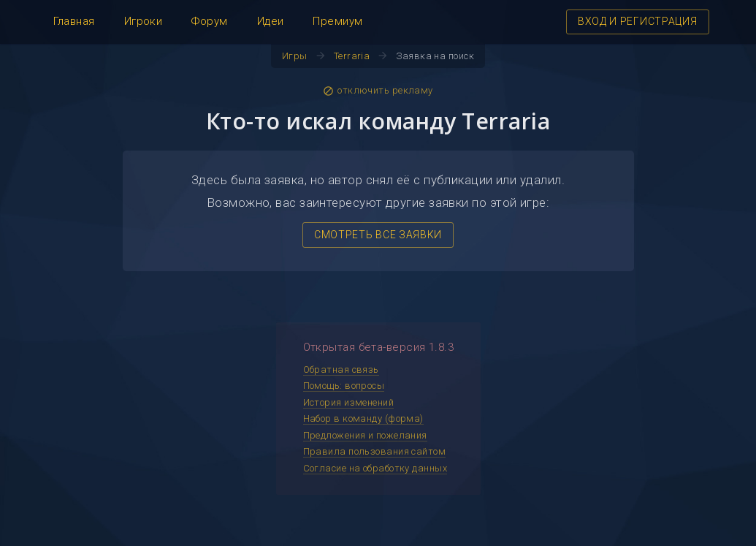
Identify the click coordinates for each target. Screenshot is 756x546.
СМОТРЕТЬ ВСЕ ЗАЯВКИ (378, 235)
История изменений (349, 402)
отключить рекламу (378, 91)
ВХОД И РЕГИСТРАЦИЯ (638, 21)
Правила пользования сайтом (375, 451)
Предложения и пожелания (365, 435)
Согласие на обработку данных (375, 468)
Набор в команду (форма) (363, 418)
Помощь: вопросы (344, 386)
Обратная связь (341, 369)
